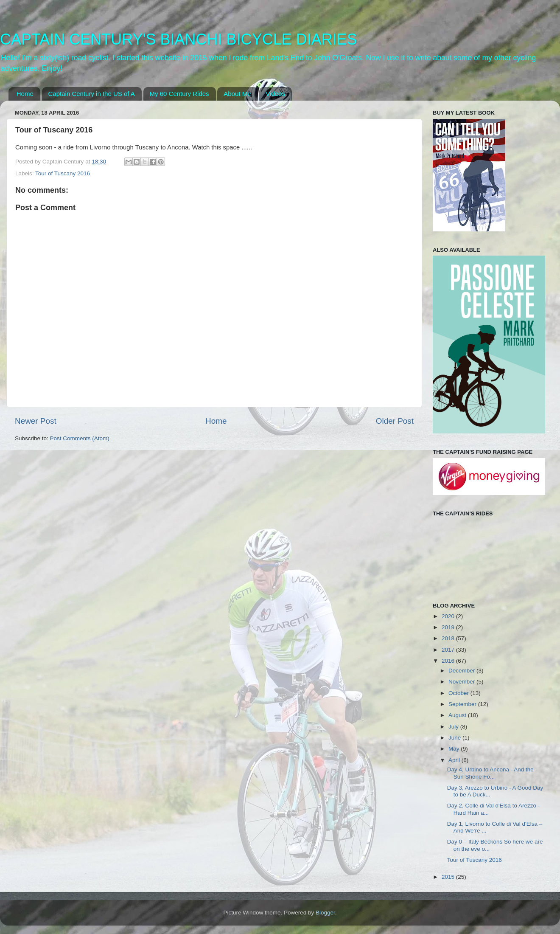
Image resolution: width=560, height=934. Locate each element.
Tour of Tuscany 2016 (63, 173)
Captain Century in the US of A (92, 94)
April (455, 760)
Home (25, 94)
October (459, 693)
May (455, 749)
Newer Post (36, 421)
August (458, 715)
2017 (449, 650)
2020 (449, 616)
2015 (449, 877)
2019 (449, 627)
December (462, 671)
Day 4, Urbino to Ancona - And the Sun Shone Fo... (490, 773)
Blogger (325, 913)
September (463, 704)
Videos (275, 94)
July (454, 727)
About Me (237, 94)
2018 (449, 638)
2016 (449, 661)
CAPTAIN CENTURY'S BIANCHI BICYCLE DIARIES (179, 39)
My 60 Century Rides (179, 94)
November (462, 682)
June (455, 738)
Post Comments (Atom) (80, 438)
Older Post (395, 421)
